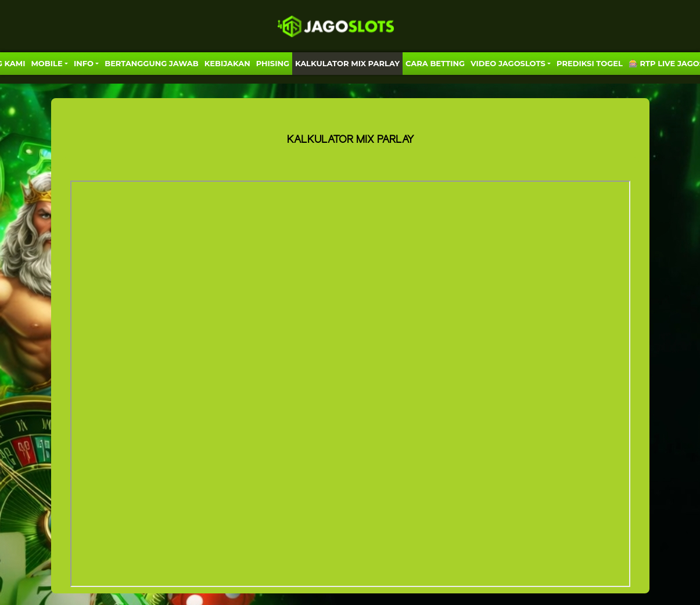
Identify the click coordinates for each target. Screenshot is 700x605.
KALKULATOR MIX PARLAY (347, 63)
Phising (273, 63)
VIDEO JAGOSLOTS (508, 63)
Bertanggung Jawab (151, 63)
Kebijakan (227, 63)
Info (84, 63)
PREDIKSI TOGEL (590, 63)
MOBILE (46, 63)
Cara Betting (435, 63)
